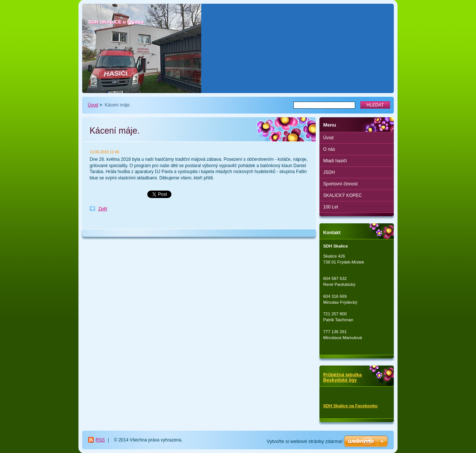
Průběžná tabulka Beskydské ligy (342, 377)
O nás (329, 149)
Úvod (93, 105)
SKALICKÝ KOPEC (342, 195)
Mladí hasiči (335, 161)
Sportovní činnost (340, 184)
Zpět (103, 209)
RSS (100, 440)
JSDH (329, 172)
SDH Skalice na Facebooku (350, 406)
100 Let (331, 207)
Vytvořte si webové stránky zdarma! (305, 441)
